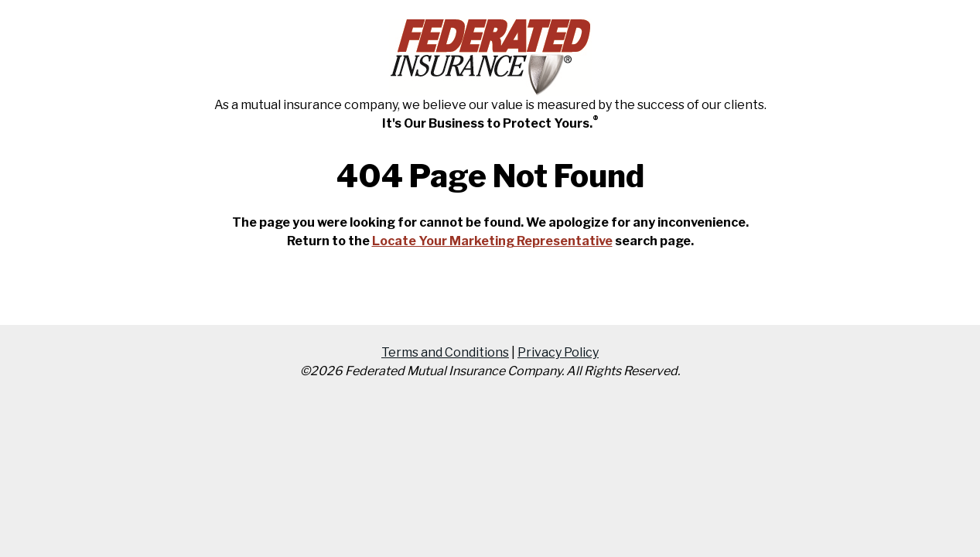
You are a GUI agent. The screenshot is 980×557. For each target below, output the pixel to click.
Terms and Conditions (445, 352)
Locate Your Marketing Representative (492, 241)
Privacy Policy (558, 352)
